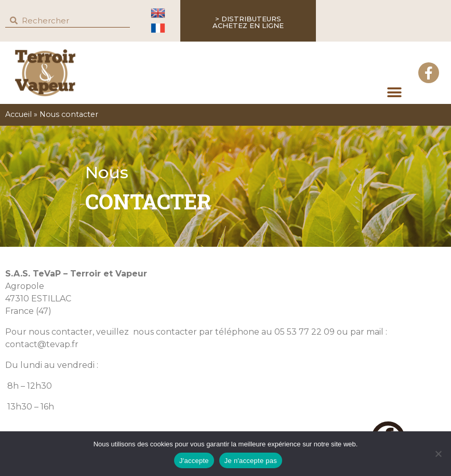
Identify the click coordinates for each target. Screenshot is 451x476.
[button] (394, 92)
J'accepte (194, 461)
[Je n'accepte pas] (438, 454)
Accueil (18, 114)
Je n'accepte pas (251, 461)
